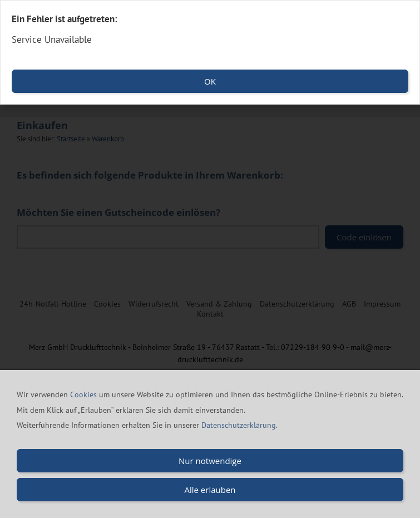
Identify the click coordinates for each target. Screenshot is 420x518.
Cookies (85, 395)
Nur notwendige (210, 461)
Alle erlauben (210, 490)
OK (210, 81)
